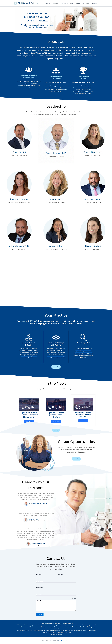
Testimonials (87, 3)
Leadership (58, 3)
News (73, 3)
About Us (50, 3)
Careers (79, 3)
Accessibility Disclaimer (57, 634)
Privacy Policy (20, 630)
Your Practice (66, 3)
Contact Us (95, 3)
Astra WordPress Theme (64, 640)
